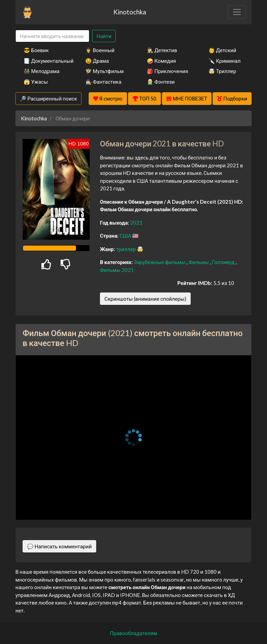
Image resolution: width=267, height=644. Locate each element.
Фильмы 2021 (117, 270)
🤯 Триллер (222, 71)
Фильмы (199, 262)
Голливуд (224, 262)
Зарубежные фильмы (160, 262)
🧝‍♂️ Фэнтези (161, 82)
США (126, 236)
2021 (136, 223)
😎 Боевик (36, 50)
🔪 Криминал (225, 61)
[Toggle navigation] (237, 12)
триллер (126, 249)
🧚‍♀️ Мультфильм (104, 71)
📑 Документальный (45, 61)
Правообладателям (133, 633)
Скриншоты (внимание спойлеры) (145, 299)
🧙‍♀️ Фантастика (103, 82)
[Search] (52, 36)
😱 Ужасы (36, 82)
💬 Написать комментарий (59, 546)
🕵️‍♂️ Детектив (162, 50)
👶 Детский (222, 50)
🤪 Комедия (161, 61)
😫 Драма (97, 61)
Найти (104, 36)
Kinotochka (130, 12)
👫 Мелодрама (42, 71)
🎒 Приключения (167, 71)
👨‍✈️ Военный (100, 50)
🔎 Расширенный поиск (48, 98)
